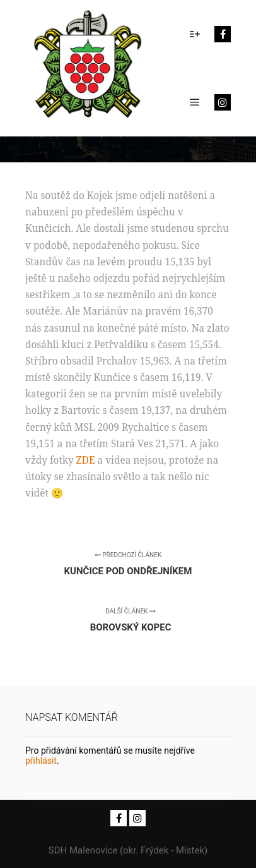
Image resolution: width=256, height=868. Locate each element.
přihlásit (41, 761)
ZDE (86, 460)
